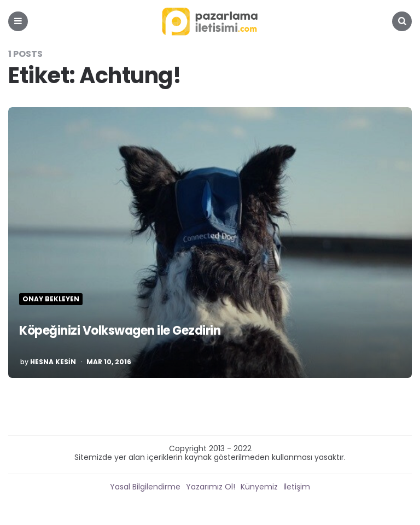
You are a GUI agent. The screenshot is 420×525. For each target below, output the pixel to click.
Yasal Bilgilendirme (145, 487)
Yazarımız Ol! (211, 487)
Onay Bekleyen (51, 299)
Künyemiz (259, 487)
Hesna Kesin (53, 362)
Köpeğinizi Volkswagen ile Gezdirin (120, 331)
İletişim (297, 487)
